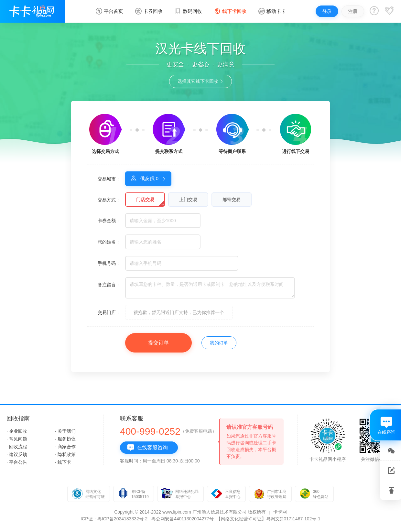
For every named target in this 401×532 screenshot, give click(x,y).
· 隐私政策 (65, 454)
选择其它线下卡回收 (201, 81)
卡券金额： (109, 221)
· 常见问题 (17, 439)
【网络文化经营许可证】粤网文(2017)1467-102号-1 (268, 519)
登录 (327, 11)
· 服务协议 (65, 439)
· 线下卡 (63, 462)
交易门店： (109, 312)
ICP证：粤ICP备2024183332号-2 (114, 519)
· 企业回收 (17, 431)
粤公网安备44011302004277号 (183, 519)
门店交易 (145, 200)
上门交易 (188, 200)
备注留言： (109, 285)
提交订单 (158, 343)
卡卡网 (280, 512)
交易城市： (109, 179)
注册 (353, 11)
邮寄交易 (232, 200)
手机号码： (109, 263)
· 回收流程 (17, 447)
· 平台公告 (17, 462)
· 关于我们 (65, 431)
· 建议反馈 (17, 454)
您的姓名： (109, 242)
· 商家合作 (65, 447)
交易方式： (109, 200)
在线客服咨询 (147, 448)
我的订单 (219, 343)
